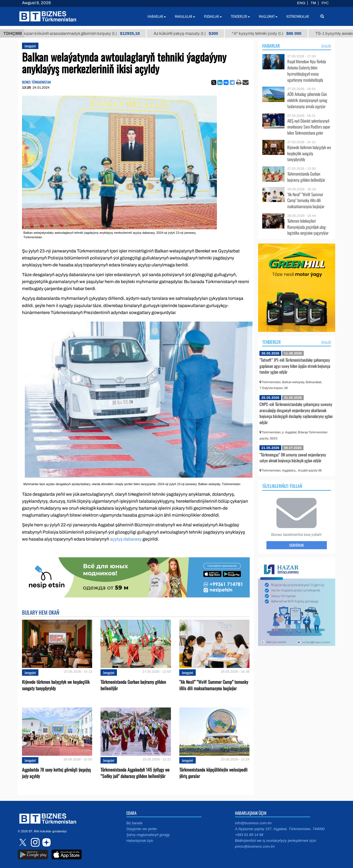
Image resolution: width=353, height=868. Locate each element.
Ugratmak (296, 545)
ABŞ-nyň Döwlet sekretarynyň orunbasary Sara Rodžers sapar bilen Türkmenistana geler (309, 127)
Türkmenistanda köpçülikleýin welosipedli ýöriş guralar (213, 773)
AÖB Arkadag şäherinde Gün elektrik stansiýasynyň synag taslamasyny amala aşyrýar (307, 100)
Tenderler (271, 342)
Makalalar (185, 16)
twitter (23, 842)
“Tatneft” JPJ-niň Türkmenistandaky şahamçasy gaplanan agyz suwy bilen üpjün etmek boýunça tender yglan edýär (295, 366)
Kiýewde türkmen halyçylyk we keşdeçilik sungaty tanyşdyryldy (56, 685)
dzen (46, 842)
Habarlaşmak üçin (140, 841)
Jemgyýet (30, 46)
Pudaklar (213, 16)
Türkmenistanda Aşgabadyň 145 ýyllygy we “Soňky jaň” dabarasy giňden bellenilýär (135, 773)
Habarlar (271, 46)
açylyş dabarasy (126, 539)
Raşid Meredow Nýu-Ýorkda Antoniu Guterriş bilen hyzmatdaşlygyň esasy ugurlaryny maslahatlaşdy (307, 70)
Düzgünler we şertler (142, 829)
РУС (325, 3)
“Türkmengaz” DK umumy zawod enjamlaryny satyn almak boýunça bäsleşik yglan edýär (293, 458)
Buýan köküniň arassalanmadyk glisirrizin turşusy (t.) (95, 33)
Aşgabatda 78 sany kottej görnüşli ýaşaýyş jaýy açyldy (56, 773)
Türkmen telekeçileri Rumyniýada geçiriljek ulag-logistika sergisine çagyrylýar (308, 227)
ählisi (326, 46)
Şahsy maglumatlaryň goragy (148, 835)
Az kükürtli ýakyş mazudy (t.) (199, 33)
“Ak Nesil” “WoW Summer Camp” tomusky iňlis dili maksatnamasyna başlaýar (214, 685)
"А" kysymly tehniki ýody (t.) (280, 33)
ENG (301, 3)
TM (313, 3)
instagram (35, 842)
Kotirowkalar (298, 16)
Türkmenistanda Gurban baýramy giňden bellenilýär (133, 685)
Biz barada (134, 823)
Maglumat (268, 16)
